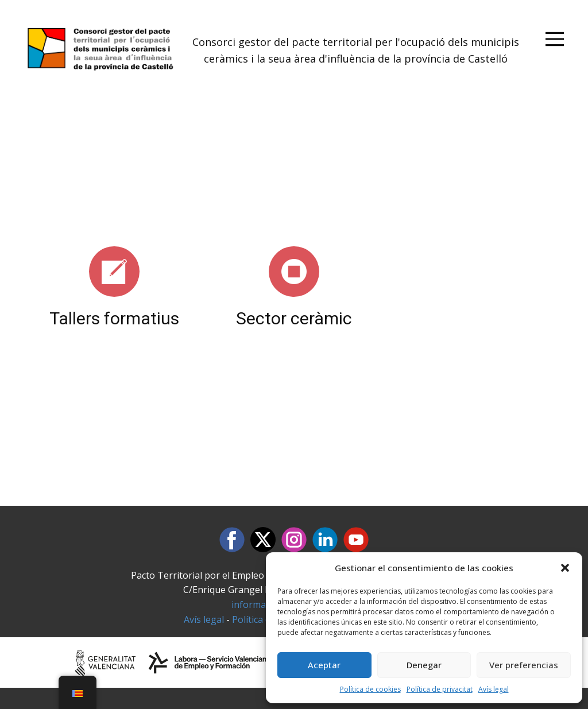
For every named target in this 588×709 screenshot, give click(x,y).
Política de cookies (370, 689)
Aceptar (324, 665)
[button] (565, 568)
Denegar (424, 665)
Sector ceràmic (294, 318)
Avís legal (494, 689)
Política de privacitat (440, 689)
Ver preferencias (524, 665)
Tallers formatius (114, 318)
